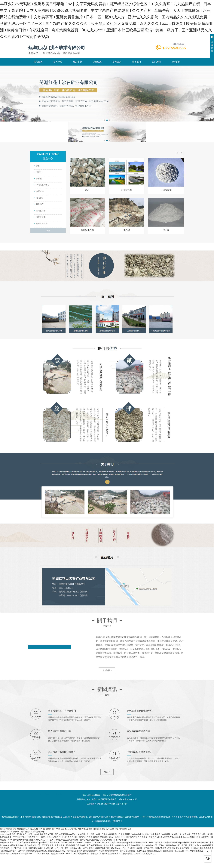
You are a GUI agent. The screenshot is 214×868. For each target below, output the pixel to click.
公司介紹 (58, 75)
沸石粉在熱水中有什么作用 (63, 783)
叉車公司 (88, 807)
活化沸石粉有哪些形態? (140, 824)
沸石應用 (136, 75)
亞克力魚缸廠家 (74, 807)
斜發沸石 (40, 297)
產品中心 (78, 75)
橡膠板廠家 (58, 807)
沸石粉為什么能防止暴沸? (62, 824)
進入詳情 (107, 692)
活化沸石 (40, 290)
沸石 (38, 258)
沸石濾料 (40, 284)
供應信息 (97, 75)
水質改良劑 (41, 310)
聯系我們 (176, 75)
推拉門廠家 (45, 807)
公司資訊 (117, 75)
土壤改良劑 (41, 303)
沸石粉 (39, 265)
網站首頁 (38, 75)
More (48, 323)
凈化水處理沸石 (43, 277)
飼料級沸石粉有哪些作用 (140, 783)
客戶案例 (156, 75)
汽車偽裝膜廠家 (102, 807)
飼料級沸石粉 (42, 316)
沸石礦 (39, 271)
